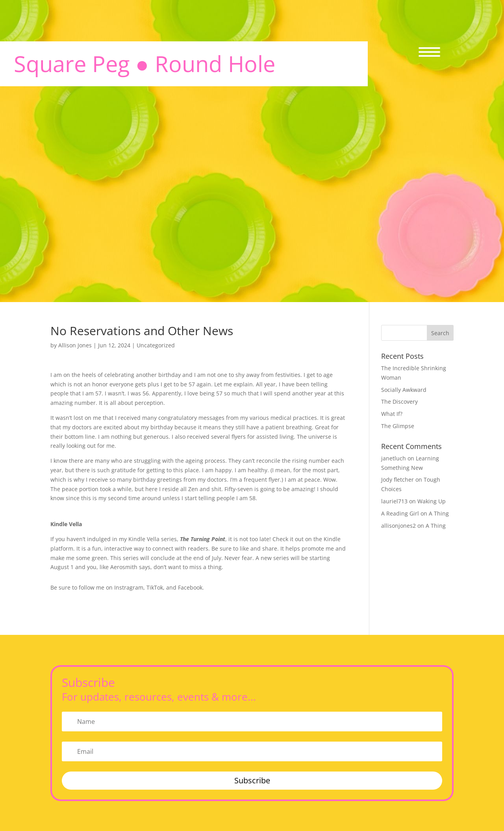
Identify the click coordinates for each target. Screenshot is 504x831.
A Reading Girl (400, 513)
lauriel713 (394, 501)
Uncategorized (156, 345)
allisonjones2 (398, 526)
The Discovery (399, 402)
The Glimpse (398, 426)
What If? (392, 414)
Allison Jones (75, 345)
